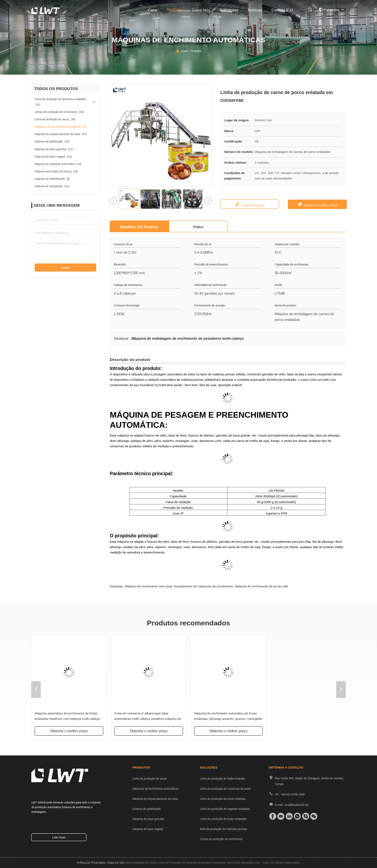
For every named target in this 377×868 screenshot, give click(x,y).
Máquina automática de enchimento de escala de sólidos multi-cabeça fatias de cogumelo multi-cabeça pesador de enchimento (308, 719)
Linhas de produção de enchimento (221, 839)
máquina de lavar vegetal (148, 829)
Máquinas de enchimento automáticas (156, 789)
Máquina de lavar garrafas (148, 819)
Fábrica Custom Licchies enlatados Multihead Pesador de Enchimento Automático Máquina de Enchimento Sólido (68, 719)
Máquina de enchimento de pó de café (261, 586)
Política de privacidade (91, 863)
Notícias (255, 10)
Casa (153, 10)
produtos (174, 10)
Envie (65, 267)
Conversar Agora (253, 205)
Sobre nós (201, 10)
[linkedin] (288, 816)
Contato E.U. (283, 10)
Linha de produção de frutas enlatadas (223, 819)
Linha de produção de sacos (150, 779)
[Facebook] (271, 816)
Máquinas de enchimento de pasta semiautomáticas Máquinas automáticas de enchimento (144, 719)
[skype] (304, 816)
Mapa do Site (116, 863)
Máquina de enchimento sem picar (148, 586)
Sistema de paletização (147, 809)
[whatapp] (296, 816)
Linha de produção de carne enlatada (222, 799)
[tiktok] (279, 816)
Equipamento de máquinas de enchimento (204, 586)
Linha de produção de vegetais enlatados (225, 809)
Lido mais (59, 837)
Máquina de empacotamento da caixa (155, 799)
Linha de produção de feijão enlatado (222, 779)
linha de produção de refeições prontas (223, 829)
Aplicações (229, 10)
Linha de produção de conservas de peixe (225, 789)
